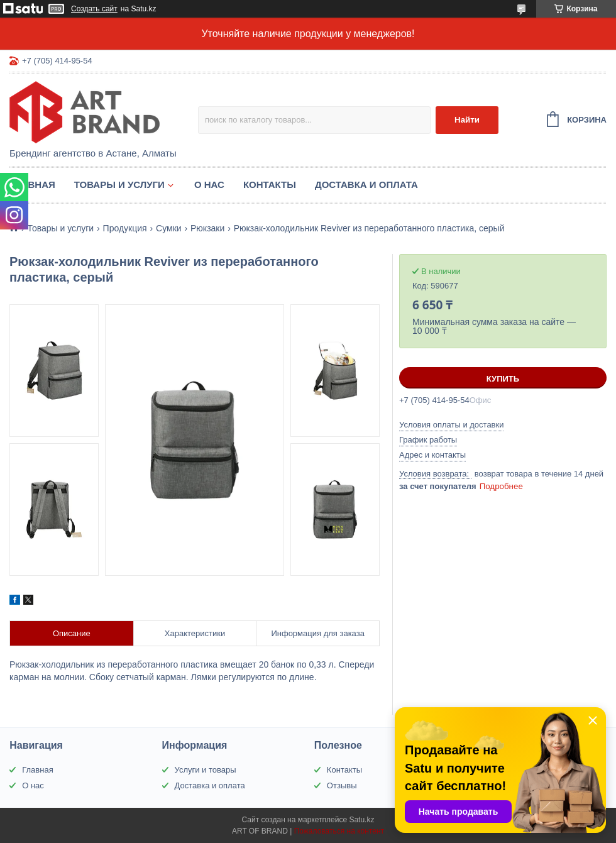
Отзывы (342, 785)
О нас (209, 185)
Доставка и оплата (366, 185)
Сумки (169, 228)
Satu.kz (361, 820)
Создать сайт (94, 9)
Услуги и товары (206, 770)
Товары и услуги (119, 185)
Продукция (125, 228)
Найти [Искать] (467, 120)
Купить (503, 379)
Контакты (270, 185)
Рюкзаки (207, 228)
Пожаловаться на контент (339, 831)
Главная (32, 185)
